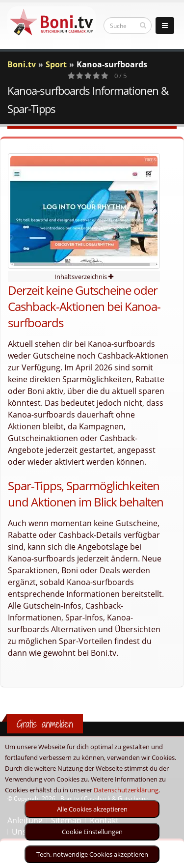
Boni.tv (22, 64)
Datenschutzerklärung (126, 790)
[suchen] (143, 25)
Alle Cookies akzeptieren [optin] (92, 809)
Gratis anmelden (45, 724)
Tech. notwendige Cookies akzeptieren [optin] (92, 854)
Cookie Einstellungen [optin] (92, 832)
